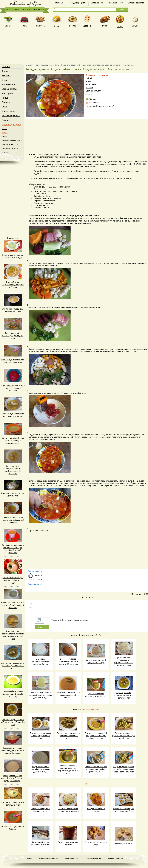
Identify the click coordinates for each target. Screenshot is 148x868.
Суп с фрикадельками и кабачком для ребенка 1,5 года (13, 722)
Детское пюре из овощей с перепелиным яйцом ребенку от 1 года (96, 736)
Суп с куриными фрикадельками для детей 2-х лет (124, 695)
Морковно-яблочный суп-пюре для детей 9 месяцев (68, 695)
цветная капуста (93, 91)
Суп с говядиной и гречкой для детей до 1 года (13, 336)
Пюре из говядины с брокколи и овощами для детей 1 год (124, 736)
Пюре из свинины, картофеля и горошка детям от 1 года (40, 769)
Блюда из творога (10, 144)
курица (89, 78)
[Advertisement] (74, 45)
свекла (89, 94)
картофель (91, 84)
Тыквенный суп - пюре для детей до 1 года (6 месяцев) (13, 694)
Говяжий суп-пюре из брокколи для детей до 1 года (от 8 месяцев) (13, 751)
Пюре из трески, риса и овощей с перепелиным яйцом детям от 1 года (124, 769)
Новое (87, 784)
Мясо (105, 26)
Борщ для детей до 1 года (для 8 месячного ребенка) (13, 388)
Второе (73, 26)
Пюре (5, 137)
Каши (5, 129)
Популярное (13, 238)
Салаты (6, 67)
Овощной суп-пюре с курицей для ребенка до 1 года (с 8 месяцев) (13, 778)
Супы (57, 26)
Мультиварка (8, 84)
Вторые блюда (9, 89)
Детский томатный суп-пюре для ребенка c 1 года (13, 580)
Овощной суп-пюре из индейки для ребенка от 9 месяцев (13, 520)
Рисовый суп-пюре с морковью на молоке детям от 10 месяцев (68, 661)
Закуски (135, 26)
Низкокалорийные (11, 116)
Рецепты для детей (12, 125)
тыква (89, 81)
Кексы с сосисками (124, 844)
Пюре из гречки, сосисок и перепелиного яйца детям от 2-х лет (96, 769)
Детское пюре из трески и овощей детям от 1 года (40, 736)
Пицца (120, 27)
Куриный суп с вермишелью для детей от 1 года (13, 285)
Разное (5, 120)
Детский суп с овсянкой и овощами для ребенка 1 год (13, 666)
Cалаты (8, 26)
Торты (24, 26)
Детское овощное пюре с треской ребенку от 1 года (68, 736)
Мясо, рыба (8, 93)
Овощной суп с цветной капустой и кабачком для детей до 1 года (40, 695)
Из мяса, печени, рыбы (12, 140)
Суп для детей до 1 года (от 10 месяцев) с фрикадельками (13, 441)
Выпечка (40, 26)
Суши (5, 107)
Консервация (8, 111)
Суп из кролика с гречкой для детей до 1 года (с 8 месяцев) (13, 605)
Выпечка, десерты (10, 148)
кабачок (90, 88)
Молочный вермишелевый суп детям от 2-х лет (41, 661)
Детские (87, 26)
